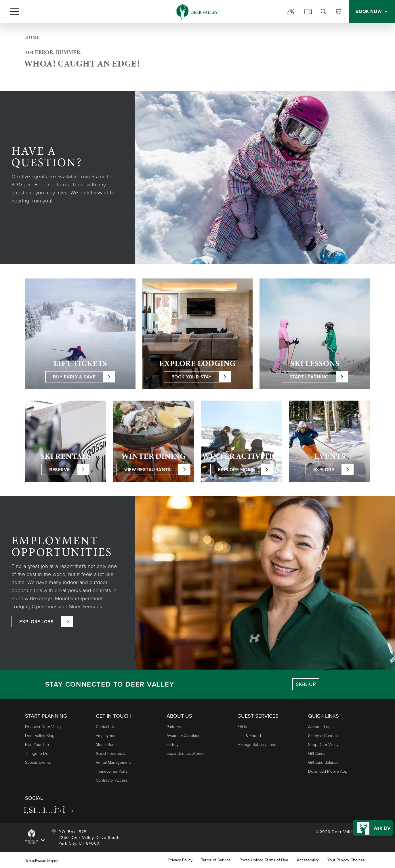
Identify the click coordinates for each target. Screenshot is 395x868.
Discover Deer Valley (43, 727)
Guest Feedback (110, 754)
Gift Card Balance (323, 762)
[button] (371, 824)
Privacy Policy (180, 860)
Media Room (107, 745)
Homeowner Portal (112, 771)
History (173, 745)
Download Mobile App (328, 771)
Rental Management (113, 762)
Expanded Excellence (186, 754)
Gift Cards (317, 754)
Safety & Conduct (324, 736)
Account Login (321, 727)
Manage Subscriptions (257, 745)
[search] (323, 12)
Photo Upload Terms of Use (264, 860)
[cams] (308, 12)
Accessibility (308, 860)
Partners (174, 727)
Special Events (38, 762)
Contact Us (105, 727)
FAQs (242, 727)
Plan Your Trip (37, 745)
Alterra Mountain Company (42, 860)
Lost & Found (249, 736)
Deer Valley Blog (40, 736)
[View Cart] (338, 12)
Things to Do (37, 754)
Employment (107, 736)
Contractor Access (112, 780)
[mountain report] (291, 12)
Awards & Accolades (184, 736)
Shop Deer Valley (323, 745)
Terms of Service (216, 860)
